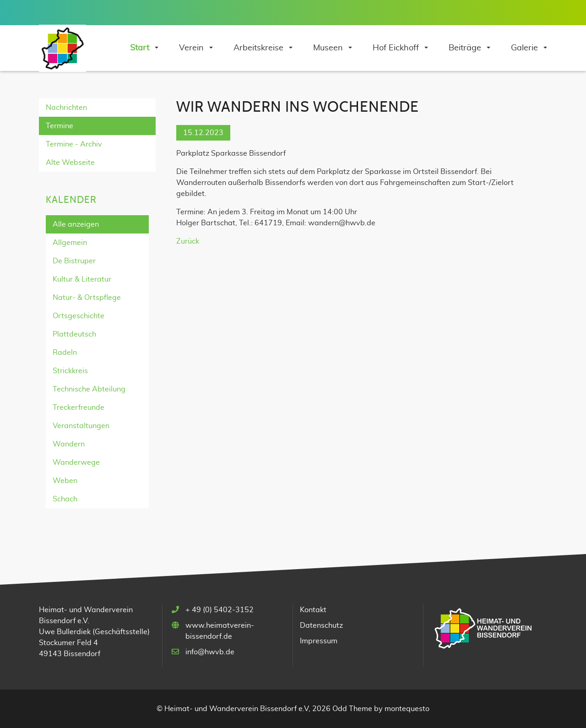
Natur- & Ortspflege (87, 298)
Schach (65, 499)
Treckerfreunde (79, 407)
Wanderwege (76, 462)
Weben (65, 481)
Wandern (69, 444)
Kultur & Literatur (82, 279)
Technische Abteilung (89, 389)
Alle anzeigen (76, 224)
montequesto (407, 709)
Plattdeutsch (74, 334)
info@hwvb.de (210, 652)
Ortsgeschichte (79, 316)
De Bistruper (74, 261)
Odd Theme (352, 709)
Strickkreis (70, 371)
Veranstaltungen (81, 426)
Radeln (65, 353)
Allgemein (70, 243)
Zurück (188, 241)
